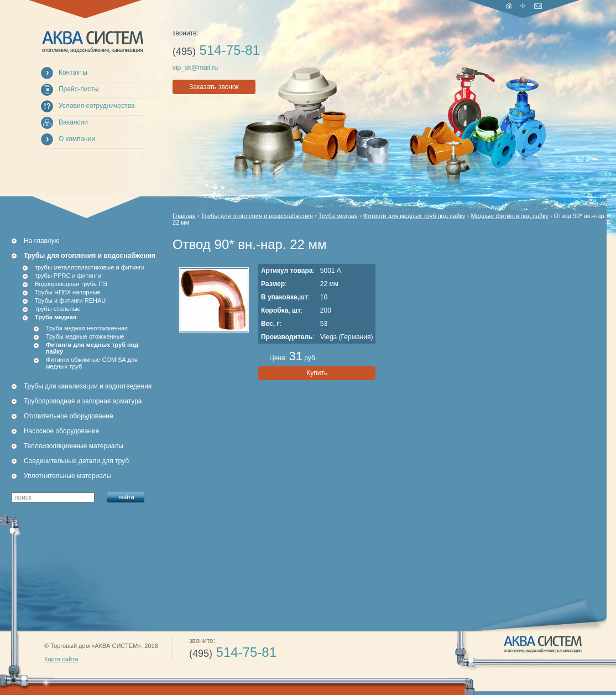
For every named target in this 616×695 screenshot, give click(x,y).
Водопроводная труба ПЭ (71, 284)
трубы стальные (58, 309)
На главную (41, 241)
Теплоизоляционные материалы (74, 446)
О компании (77, 139)
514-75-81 (216, 50)
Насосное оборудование (61, 431)
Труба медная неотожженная (87, 328)
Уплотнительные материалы (67, 476)
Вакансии (73, 122)
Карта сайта (61, 659)
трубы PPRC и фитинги (68, 276)
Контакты (73, 72)
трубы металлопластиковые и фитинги (90, 267)
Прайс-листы (79, 89)
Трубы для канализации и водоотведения (88, 386)
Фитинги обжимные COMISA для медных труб (92, 363)
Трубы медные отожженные (85, 336)
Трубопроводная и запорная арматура (83, 401)
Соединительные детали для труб (76, 461)
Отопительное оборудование (69, 416)
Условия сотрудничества (96, 106)
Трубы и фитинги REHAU (70, 300)
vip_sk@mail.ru (195, 68)
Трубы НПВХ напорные (68, 292)
